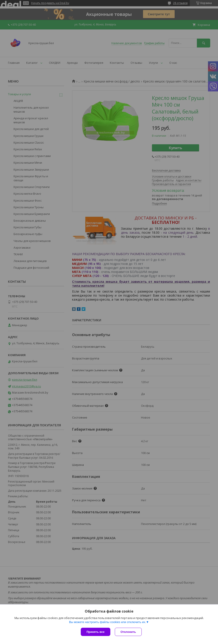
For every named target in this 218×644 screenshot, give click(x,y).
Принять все (96, 632)
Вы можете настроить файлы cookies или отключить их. (107, 622)
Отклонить (128, 632)
